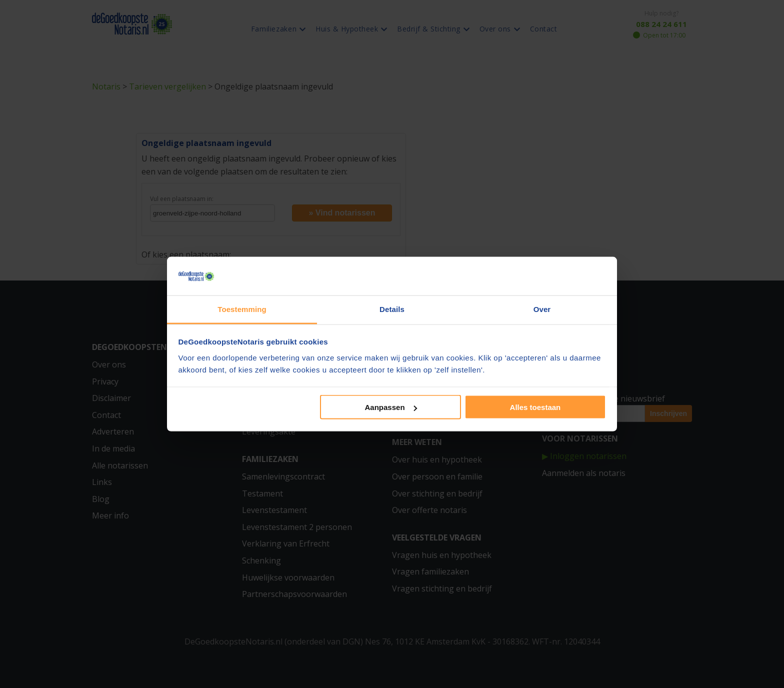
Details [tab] (392, 309)
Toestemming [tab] (242, 309)
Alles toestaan (535, 407)
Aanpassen (391, 407)
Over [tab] (542, 309)
